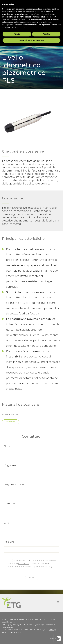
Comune (9, 504)
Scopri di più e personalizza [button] (31, 40)
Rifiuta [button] (17, 34)
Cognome (10, 465)
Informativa (24, 564)
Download (11, 422)
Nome (8, 446)
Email (8, 523)
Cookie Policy (15, 632)
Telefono (9, 542)
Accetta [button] (46, 34)
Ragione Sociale (14, 485)
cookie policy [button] (50, 14)
